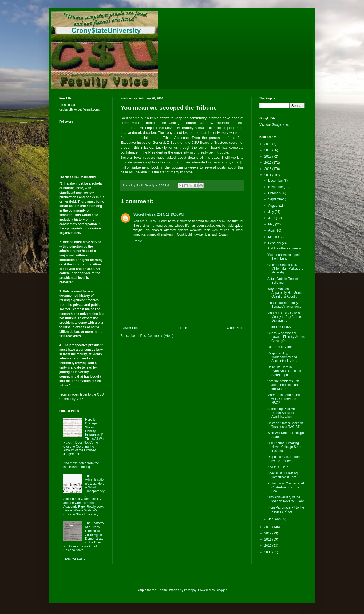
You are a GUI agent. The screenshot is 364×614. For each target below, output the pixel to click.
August (274, 206)
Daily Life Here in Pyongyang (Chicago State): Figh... (284, 371)
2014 (268, 175)
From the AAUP (74, 559)
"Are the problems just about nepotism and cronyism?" (283, 385)
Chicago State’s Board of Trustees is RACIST (285, 425)
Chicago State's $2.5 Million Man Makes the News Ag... (285, 269)
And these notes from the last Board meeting (81, 465)
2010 (268, 546)
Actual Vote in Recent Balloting (283, 281)
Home (183, 328)
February (275, 243)
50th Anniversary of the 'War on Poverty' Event (286, 499)
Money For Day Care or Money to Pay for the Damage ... (284, 317)
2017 (268, 157)
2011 (268, 539)
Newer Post (130, 328)
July (272, 212)
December (276, 181)
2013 (268, 527)
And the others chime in (284, 248)
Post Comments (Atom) (157, 336)
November (276, 187)
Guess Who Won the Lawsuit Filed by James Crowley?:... (286, 337)
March (273, 237)
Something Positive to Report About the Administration (283, 413)
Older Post (234, 328)
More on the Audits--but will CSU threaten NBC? (284, 399)
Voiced (139, 214)
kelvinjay (190, 590)
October (274, 193)
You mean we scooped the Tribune (284, 257)
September (276, 199)
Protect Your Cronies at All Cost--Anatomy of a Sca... (286, 487)
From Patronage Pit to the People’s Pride (286, 509)
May (272, 224)
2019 (268, 144)
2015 (268, 169)
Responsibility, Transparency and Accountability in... (282, 357)
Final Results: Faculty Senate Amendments (284, 305)
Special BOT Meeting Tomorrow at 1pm (282, 475)
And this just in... (279, 467)
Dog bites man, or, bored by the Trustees (285, 459)
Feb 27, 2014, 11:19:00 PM (164, 214)
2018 (268, 150)
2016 (268, 163)
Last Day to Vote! (280, 347)
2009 (268, 552)
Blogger (221, 590)
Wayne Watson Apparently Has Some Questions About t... (285, 293)
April (272, 230)
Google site (280, 125)
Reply (138, 241)
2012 (268, 533)
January (274, 519)
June (272, 218)
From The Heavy (279, 327)
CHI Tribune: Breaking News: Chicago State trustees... (284, 447)
